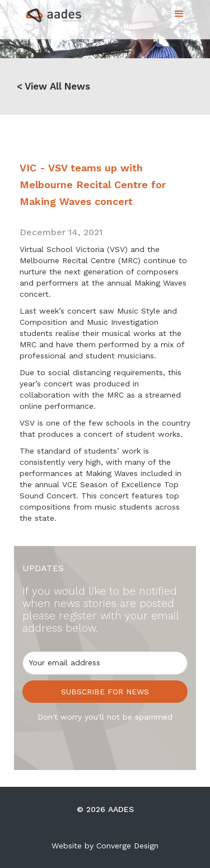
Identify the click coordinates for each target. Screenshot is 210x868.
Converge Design (127, 846)
